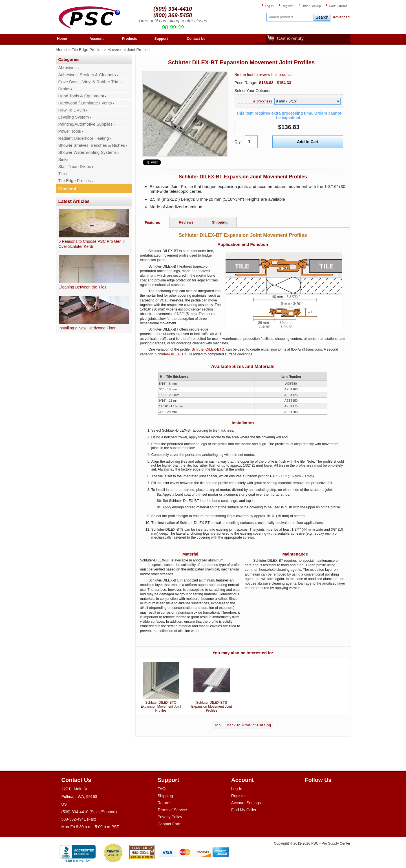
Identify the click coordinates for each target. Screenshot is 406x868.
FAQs (163, 789)
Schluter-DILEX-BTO (208, 349)
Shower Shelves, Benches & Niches (92, 145)
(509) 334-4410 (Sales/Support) (89, 812)
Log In (269, 6)
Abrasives (68, 68)
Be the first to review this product (263, 75)
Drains (64, 89)
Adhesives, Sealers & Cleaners (87, 75)
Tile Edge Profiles (87, 50)
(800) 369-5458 (173, 15)
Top (218, 725)
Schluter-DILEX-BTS (171, 354)
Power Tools (70, 131)
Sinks (63, 159)
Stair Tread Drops (75, 167)
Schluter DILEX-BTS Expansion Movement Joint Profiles (212, 686)
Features (152, 223)
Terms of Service (172, 810)
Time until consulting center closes (173, 21)
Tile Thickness (261, 101)
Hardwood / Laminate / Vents (85, 103)
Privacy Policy (170, 817)
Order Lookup (311, 6)
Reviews (186, 222)
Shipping (220, 222)
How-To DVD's (72, 110)
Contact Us (196, 39)
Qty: (238, 142)
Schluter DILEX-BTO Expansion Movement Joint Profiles (161, 686)
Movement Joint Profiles (128, 50)
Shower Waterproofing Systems (88, 152)
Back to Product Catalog (249, 725)
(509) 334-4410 (173, 9)
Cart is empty (289, 39)
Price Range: (246, 83)
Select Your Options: (252, 91)
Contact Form (170, 824)
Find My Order (244, 810)
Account (97, 39)
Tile (62, 174)
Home (62, 39)
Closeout (67, 189)
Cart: (338, 6)
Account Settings (246, 803)
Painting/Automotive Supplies (86, 124)
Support (161, 39)
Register (288, 6)
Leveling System (74, 117)
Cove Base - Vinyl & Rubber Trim (89, 82)
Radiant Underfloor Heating (84, 138)
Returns (165, 803)
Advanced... (342, 17)
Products (130, 39)
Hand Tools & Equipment (81, 96)
